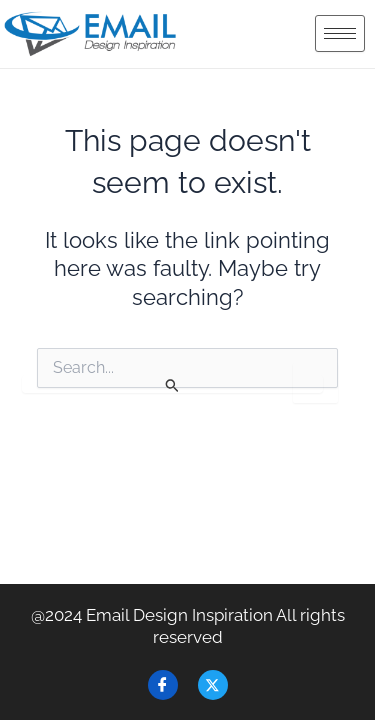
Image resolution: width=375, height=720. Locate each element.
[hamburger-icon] (340, 33)
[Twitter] (213, 685)
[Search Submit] (172, 384)
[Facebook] (163, 685)
